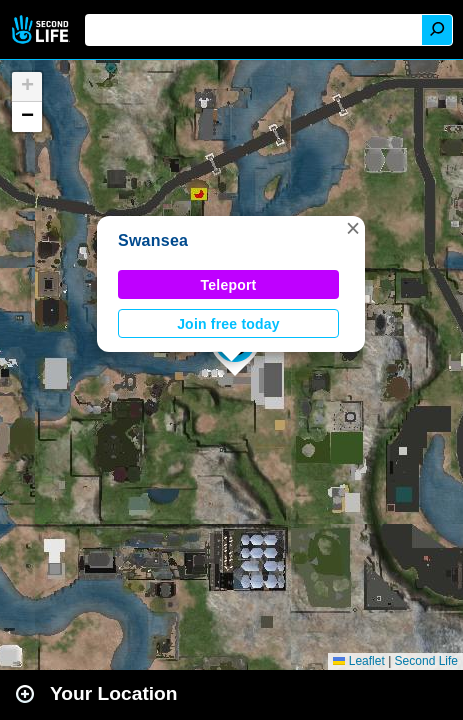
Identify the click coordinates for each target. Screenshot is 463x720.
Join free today (228, 324)
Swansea (153, 240)
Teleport (229, 285)
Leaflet (358, 661)
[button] (353, 228)
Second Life (42, 29)
